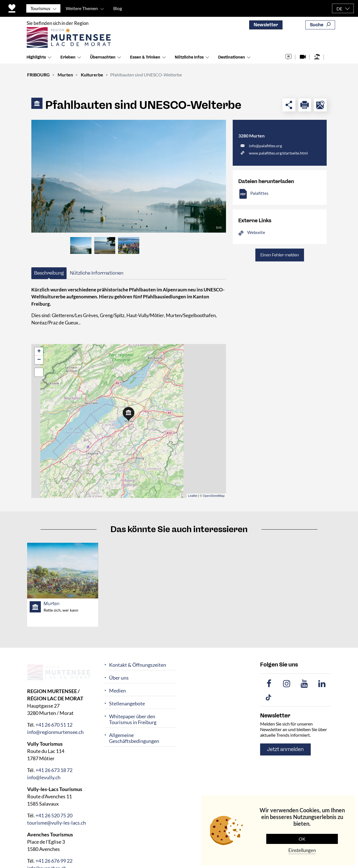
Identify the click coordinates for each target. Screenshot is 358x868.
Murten (65, 75)
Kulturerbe (92, 75)
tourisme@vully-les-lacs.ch (56, 823)
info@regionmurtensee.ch (55, 732)
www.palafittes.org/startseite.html (278, 153)
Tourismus (40, 8)
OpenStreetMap (214, 496)
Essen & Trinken (145, 59)
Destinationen (232, 59)
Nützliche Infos (189, 59)
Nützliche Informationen (97, 273)
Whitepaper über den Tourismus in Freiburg (133, 719)
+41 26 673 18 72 (54, 770)
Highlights (36, 59)
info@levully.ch (44, 777)
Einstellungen (302, 850)
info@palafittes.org (265, 146)
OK (302, 839)
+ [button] (39, 352)
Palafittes (259, 193)
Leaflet (193, 496)
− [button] (39, 360)
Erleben (68, 59)
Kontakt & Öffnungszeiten (138, 665)
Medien (117, 691)
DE (339, 9)
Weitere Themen (82, 8)
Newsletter (266, 25)
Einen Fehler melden (280, 255)
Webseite (256, 232)
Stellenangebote (127, 704)
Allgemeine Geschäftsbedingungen (134, 738)
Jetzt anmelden (285, 749)
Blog (118, 8)
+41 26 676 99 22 (54, 861)
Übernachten (103, 59)
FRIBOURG (38, 75)
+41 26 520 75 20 (54, 815)
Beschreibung (49, 273)
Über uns (119, 678)
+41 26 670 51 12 (54, 725)
